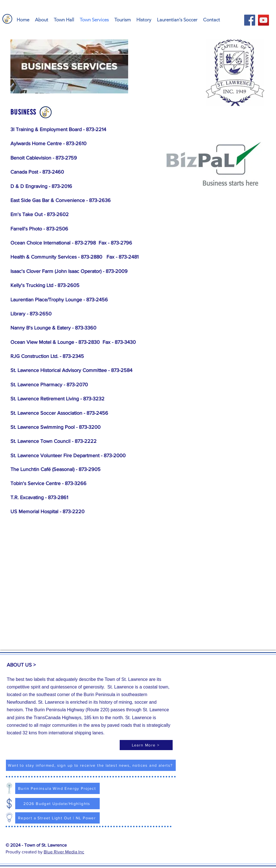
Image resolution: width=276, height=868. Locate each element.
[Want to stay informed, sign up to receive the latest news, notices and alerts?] (91, 765)
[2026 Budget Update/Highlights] (57, 804)
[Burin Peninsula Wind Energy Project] (57, 788)
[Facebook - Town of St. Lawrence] (250, 20)
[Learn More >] (146, 745)
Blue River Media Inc (64, 852)
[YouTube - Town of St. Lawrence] (263, 20)
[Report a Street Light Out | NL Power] (57, 818)
